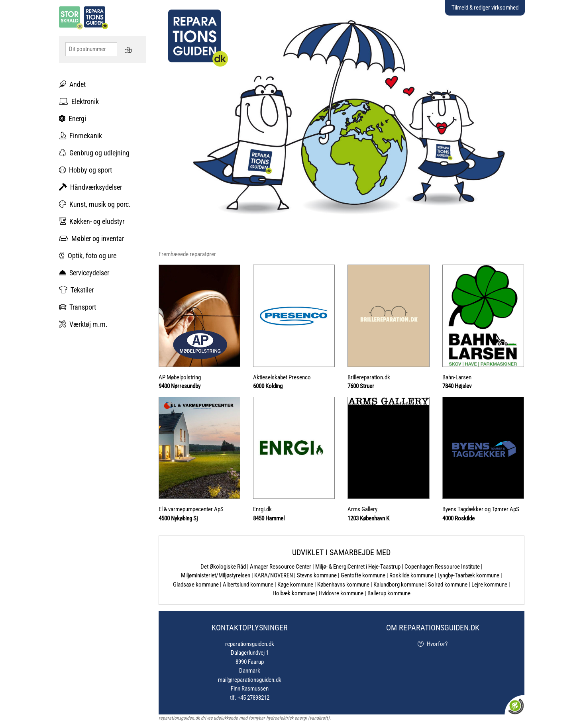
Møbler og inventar (91, 238)
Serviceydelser (84, 273)
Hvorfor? (433, 644)
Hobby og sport (85, 170)
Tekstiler (76, 290)
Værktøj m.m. (83, 324)
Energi (73, 119)
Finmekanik (80, 136)
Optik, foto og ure (88, 256)
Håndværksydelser (90, 187)
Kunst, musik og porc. (95, 204)
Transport (78, 307)
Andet (72, 84)
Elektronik (79, 101)
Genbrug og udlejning (94, 153)
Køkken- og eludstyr (92, 221)
